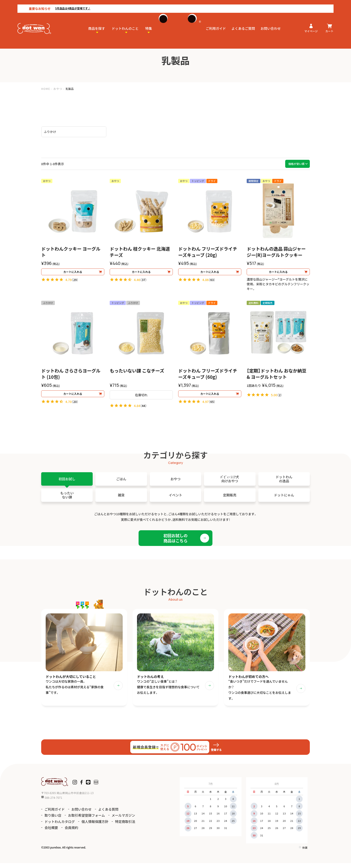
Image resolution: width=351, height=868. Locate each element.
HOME (46, 89)
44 (143, 408)
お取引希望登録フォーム (87, 820)
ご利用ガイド (216, 24)
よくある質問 (108, 814)
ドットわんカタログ (60, 826)
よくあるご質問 (243, 24)
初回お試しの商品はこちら (175, 540)
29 (75, 282)
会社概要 (51, 832)
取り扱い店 (53, 820)
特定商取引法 (125, 826)
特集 (149, 24)
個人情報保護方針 (95, 826)
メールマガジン (123, 820)
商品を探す (97, 24)
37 (143, 282)
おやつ (58, 89)
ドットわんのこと (125, 24)
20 (75, 406)
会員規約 (71, 832)
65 (212, 406)
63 (212, 282)
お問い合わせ (271, 24)
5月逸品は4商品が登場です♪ (55, 4)
